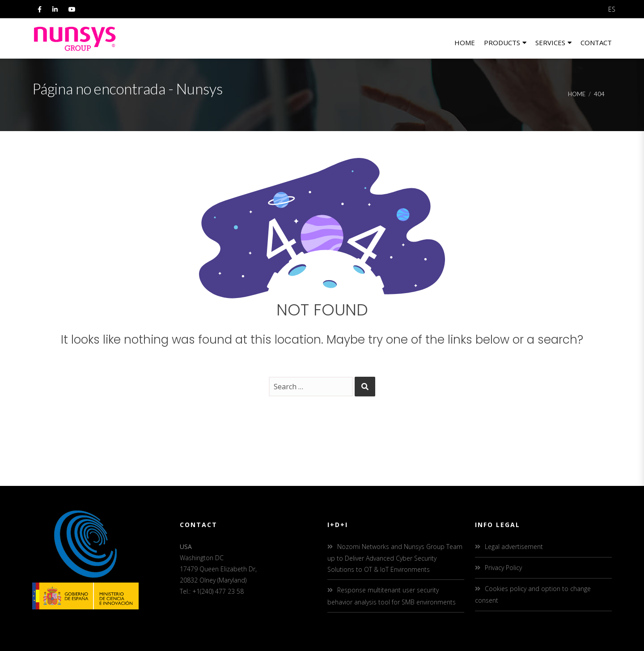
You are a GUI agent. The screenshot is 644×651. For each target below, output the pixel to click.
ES (612, 9)
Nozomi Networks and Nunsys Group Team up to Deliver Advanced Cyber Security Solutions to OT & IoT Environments (395, 558)
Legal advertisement (514, 547)
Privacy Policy (503, 568)
